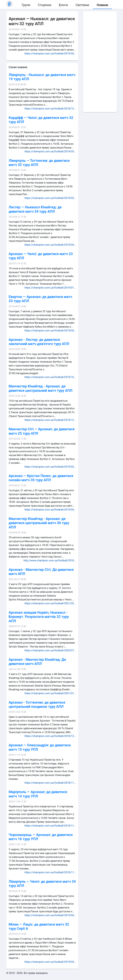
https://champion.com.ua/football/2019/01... (50, 288)
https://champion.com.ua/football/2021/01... (50, 693)
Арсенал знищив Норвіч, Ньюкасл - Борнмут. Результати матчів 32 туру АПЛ (39, 617)
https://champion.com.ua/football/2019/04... (50, 54)
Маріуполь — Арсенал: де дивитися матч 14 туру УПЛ (38, 794)
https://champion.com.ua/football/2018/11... (50, 783)
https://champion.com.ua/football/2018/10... (50, 377)
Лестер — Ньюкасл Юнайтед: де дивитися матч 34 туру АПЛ (35, 209)
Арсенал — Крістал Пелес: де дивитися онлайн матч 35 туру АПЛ (41, 478)
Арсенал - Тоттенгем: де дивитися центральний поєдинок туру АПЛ (37, 705)
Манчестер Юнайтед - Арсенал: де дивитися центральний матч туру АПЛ (41, 388)
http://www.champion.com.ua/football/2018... (50, 560)
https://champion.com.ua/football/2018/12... (50, 109)
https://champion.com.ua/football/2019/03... (50, 151)
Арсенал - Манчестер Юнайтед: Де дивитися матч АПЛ (37, 662)
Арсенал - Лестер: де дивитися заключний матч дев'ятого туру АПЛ (39, 342)
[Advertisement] (100, 62)
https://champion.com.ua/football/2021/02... (50, 603)
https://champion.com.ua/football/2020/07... (50, 650)
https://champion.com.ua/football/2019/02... (50, 467)
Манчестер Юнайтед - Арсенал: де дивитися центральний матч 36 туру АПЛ (39, 523)
